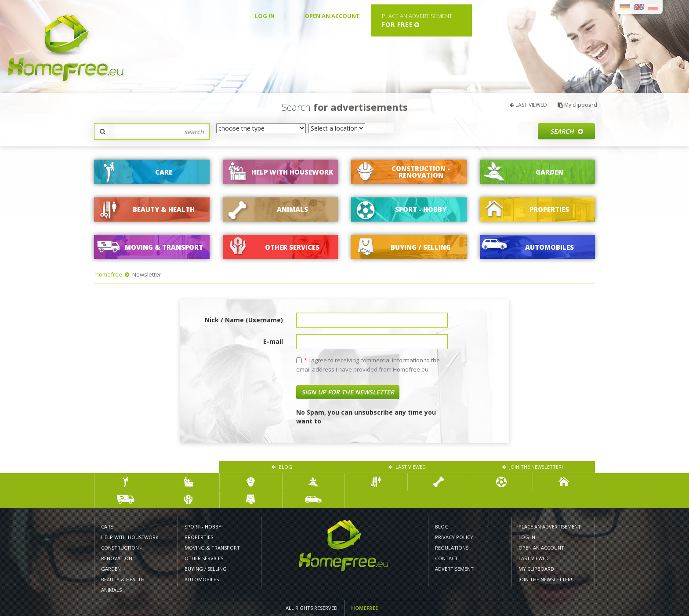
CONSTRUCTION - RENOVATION (121, 553)
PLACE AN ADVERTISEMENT (550, 527)
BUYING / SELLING (206, 569)
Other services (204, 558)
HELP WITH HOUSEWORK (130, 537)
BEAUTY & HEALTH (123, 579)
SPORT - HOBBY (203, 527)
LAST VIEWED (528, 105)
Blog (282, 467)
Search (567, 131)
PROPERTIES (199, 537)
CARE (107, 527)
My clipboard (577, 105)
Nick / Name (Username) (244, 320)
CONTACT (446, 558)
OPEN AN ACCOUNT (332, 16)
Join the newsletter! (533, 467)
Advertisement (454, 569)
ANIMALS (111, 590)
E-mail (273, 341)
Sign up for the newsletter (348, 392)
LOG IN (265, 16)
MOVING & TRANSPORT (212, 548)
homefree (109, 274)
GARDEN (111, 569)
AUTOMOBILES (202, 579)
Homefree (364, 608)
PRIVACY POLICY (454, 537)
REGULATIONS (452, 548)
